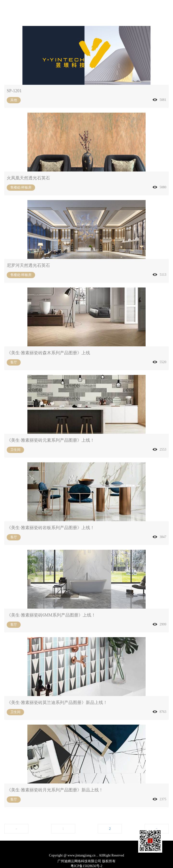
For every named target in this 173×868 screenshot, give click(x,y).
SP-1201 (14, 91)
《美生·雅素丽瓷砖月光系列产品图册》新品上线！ (55, 790)
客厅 (14, 362)
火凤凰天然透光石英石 (28, 178)
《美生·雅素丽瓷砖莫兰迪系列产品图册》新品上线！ (57, 703)
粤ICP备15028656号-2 (86, 866)
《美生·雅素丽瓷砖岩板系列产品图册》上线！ (51, 528)
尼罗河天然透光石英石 (28, 265)
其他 (14, 100)
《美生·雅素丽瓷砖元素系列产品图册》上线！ (51, 440)
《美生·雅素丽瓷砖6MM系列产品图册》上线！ (51, 615)
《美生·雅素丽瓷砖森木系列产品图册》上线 (48, 353)
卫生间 (15, 450)
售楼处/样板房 (21, 187)
